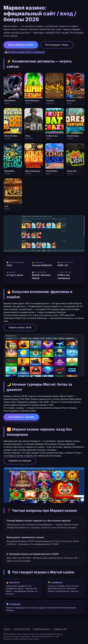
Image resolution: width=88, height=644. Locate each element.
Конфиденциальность (42, 629)
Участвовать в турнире (21, 417)
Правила (7, 629)
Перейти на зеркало (20, 461)
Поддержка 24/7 (60, 629)
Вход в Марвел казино (21, 45)
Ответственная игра (22, 629)
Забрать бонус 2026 (20, 327)
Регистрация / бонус (57, 45)
